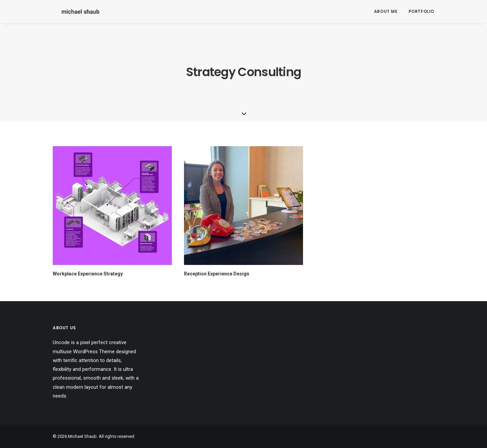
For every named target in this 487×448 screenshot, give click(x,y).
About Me (386, 11)
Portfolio (421, 11)
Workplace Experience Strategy (88, 274)
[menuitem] (388, 12)
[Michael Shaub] (72, 12)
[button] (112, 206)
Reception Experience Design (217, 274)
